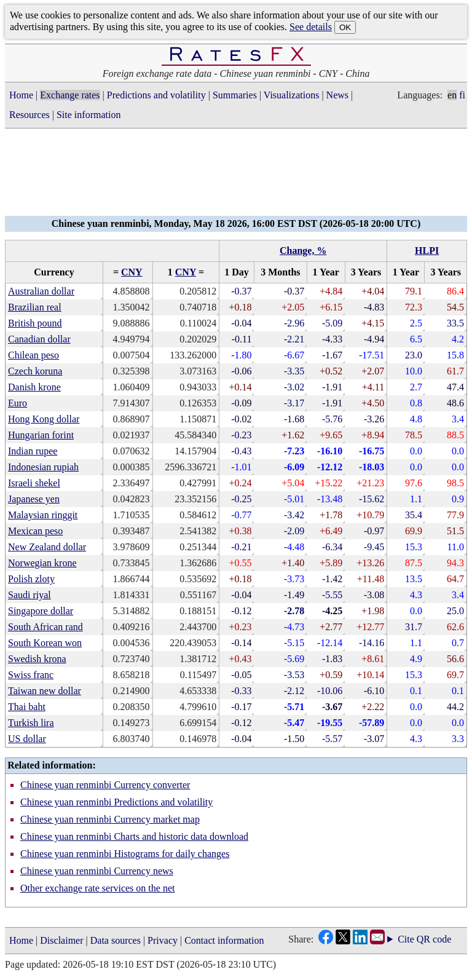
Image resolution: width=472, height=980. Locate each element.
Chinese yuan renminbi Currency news (97, 871)
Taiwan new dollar (45, 691)
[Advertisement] (236, 176)
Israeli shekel (34, 483)
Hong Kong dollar (44, 419)
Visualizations (292, 95)
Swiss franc (31, 675)
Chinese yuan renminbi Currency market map (110, 819)
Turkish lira (31, 723)
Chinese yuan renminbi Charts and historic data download (134, 836)
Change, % (303, 251)
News (337, 95)
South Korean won (45, 643)
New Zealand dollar (47, 547)
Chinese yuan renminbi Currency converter (105, 785)
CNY (132, 272)
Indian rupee (33, 451)
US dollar (27, 739)
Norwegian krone (42, 563)
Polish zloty (31, 579)
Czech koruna (35, 371)
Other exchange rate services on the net (97, 888)
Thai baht (27, 707)
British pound (35, 323)
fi (462, 95)
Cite (406, 939)
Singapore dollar (41, 611)
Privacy (163, 940)
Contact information (224, 940)
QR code (434, 939)
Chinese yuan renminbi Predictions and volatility (116, 802)
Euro (18, 403)
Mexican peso (35, 531)
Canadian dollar (39, 339)
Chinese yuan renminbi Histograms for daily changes (125, 854)
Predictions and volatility (156, 95)
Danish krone (34, 387)
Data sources (116, 940)
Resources (29, 115)
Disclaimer (61, 940)
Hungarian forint (41, 435)
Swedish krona (37, 659)
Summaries (235, 95)
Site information (88, 115)
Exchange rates (70, 95)
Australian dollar (41, 291)
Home (21, 95)
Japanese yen (34, 499)
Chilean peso (33, 355)
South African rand (45, 627)
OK (345, 27)
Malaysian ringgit (43, 515)
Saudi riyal (29, 595)
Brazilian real (35, 307)
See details (311, 27)
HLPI (427, 251)
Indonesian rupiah (43, 467)
